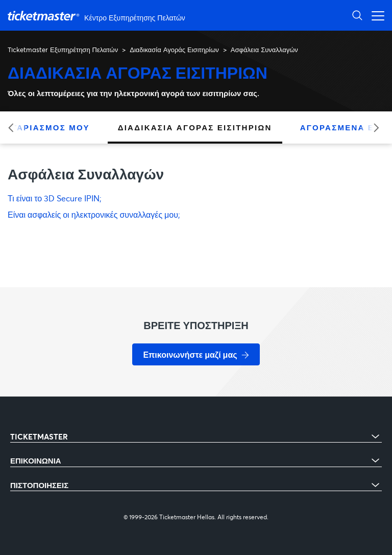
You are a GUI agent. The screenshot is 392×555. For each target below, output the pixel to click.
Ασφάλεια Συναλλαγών (264, 50)
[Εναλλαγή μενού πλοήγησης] (375, 15)
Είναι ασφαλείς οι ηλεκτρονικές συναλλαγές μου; (94, 214)
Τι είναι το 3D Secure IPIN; (55, 198)
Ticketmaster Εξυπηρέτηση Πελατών (63, 50)
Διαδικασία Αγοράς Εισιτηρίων (174, 50)
